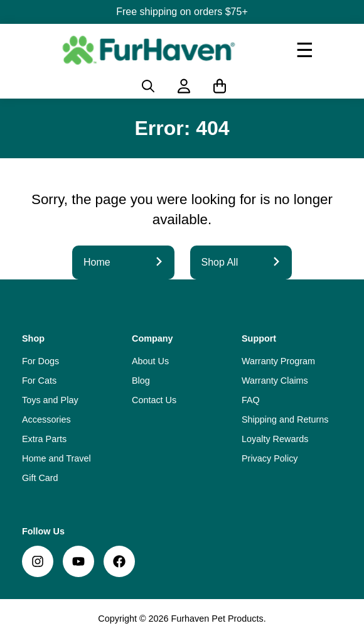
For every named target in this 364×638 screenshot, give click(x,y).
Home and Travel (56, 458)
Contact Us (154, 400)
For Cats (39, 381)
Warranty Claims (275, 381)
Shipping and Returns (285, 419)
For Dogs (40, 361)
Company (153, 338)
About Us (150, 361)
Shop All (241, 262)
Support (259, 338)
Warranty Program (278, 361)
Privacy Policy (270, 458)
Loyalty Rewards (275, 439)
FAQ (251, 400)
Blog (141, 381)
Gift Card (40, 478)
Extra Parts (44, 439)
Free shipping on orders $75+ (182, 12)
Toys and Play (50, 400)
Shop (33, 338)
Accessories (46, 419)
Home (123, 262)
